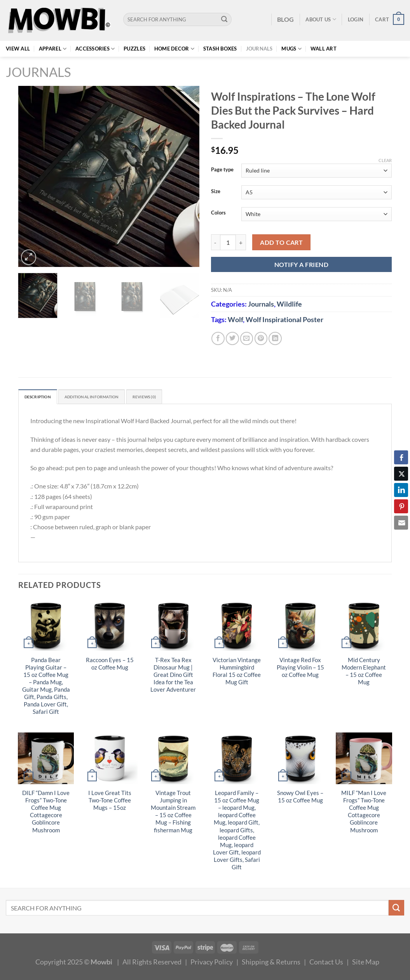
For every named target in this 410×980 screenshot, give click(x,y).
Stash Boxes (220, 49)
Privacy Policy (212, 964)
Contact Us (326, 964)
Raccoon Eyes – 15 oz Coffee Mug (110, 665)
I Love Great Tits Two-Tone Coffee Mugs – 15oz (110, 802)
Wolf (235, 319)
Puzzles (134, 49)
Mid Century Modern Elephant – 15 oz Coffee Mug (364, 673)
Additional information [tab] (108, 398)
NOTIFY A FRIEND (301, 264)
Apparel (53, 49)
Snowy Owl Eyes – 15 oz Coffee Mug (300, 799)
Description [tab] (42, 398)
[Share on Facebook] (218, 338)
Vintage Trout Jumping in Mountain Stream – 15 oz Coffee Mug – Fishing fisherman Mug (173, 813)
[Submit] (224, 19)
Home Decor (174, 49)
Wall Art (324, 49)
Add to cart (281, 242)
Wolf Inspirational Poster (284, 319)
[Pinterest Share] (401, 506)
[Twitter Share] (401, 474)
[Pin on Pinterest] (261, 338)
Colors (218, 213)
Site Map (366, 964)
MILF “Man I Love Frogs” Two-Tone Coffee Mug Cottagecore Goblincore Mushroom (364, 813)
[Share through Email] (401, 523)
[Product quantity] (228, 242)
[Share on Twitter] (232, 338)
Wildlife (289, 304)
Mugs (291, 49)
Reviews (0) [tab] (172, 398)
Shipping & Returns (271, 964)
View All (18, 49)
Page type (222, 170)
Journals (259, 49)
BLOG (285, 19)
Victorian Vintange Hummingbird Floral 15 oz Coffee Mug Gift (237, 673)
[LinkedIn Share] (401, 490)
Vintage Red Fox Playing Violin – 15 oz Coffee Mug (300, 669)
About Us (321, 19)
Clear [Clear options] (385, 160)
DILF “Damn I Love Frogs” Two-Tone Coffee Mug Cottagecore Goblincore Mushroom (46, 813)
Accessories (95, 49)
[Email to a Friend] (247, 338)
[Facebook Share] (401, 457)
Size (216, 192)
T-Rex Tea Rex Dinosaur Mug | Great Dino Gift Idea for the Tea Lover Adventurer (173, 676)
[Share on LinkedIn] (275, 338)
